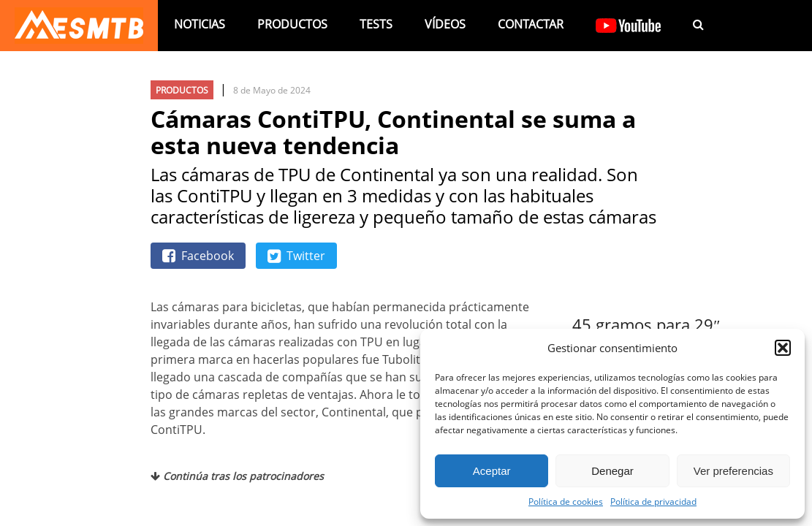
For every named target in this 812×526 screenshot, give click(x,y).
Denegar (612, 471)
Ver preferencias (733, 471)
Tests (376, 24)
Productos (292, 24)
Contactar (531, 24)
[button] (783, 348)
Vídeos (445, 24)
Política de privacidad (653, 501)
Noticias (200, 24)
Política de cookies (566, 501)
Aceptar (492, 471)
